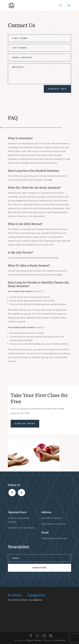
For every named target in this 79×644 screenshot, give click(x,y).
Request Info (57, 89)
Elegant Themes (34, 640)
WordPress (60, 640)
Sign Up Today (25, 424)
